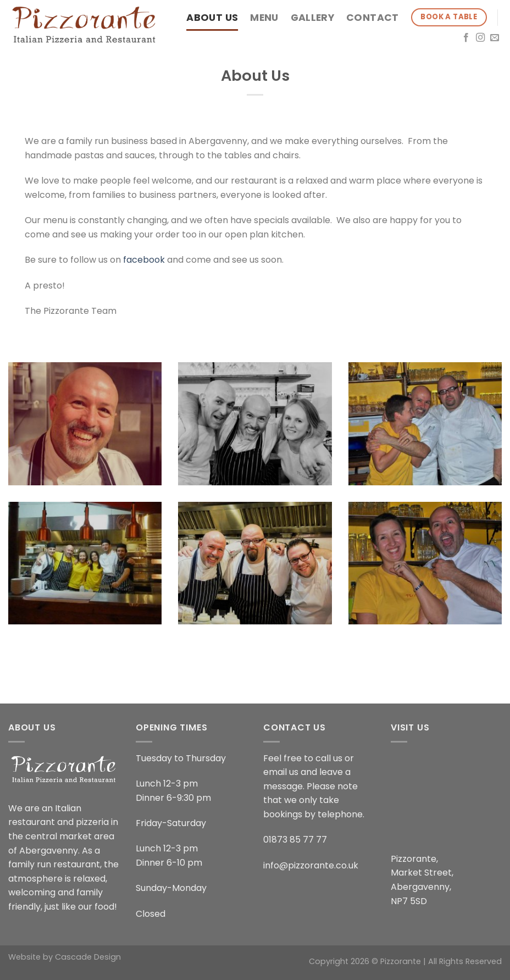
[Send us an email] (495, 38)
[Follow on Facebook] (466, 38)
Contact (372, 18)
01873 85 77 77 (295, 840)
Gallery (312, 18)
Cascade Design (88, 957)
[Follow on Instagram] (480, 38)
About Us (212, 18)
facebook (144, 260)
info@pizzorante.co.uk (311, 865)
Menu (264, 18)
